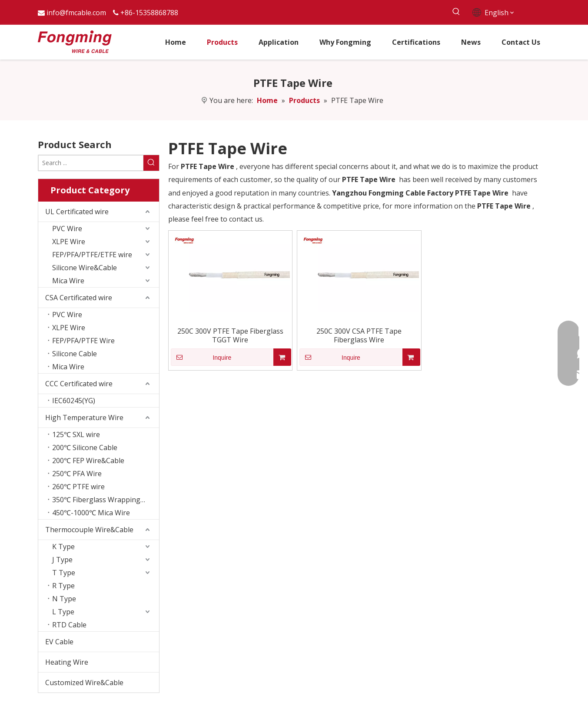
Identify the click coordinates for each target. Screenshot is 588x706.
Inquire (201, 357)
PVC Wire (67, 229)
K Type (63, 547)
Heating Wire (67, 662)
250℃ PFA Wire (77, 474)
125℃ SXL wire (76, 434)
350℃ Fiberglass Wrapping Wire (105, 500)
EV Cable (59, 642)
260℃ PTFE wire (78, 487)
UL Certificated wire (77, 212)
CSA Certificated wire (79, 298)
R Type (63, 586)
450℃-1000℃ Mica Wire (91, 513)
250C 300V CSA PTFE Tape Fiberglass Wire (359, 335)
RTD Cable (69, 625)
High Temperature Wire (84, 418)
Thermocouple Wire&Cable (89, 530)
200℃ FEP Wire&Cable (88, 461)
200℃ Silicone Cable (85, 447)
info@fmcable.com (76, 13)
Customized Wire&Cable (84, 683)
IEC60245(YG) (74, 401)
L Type (63, 612)
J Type (62, 560)
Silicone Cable (75, 354)
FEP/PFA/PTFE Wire (83, 341)
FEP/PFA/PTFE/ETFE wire (92, 255)
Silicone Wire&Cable (85, 268)
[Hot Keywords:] (457, 12)
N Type (64, 599)
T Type (64, 573)
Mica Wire (68, 281)
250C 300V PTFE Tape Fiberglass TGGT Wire (230, 335)
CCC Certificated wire (79, 384)
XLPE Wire (69, 242)
